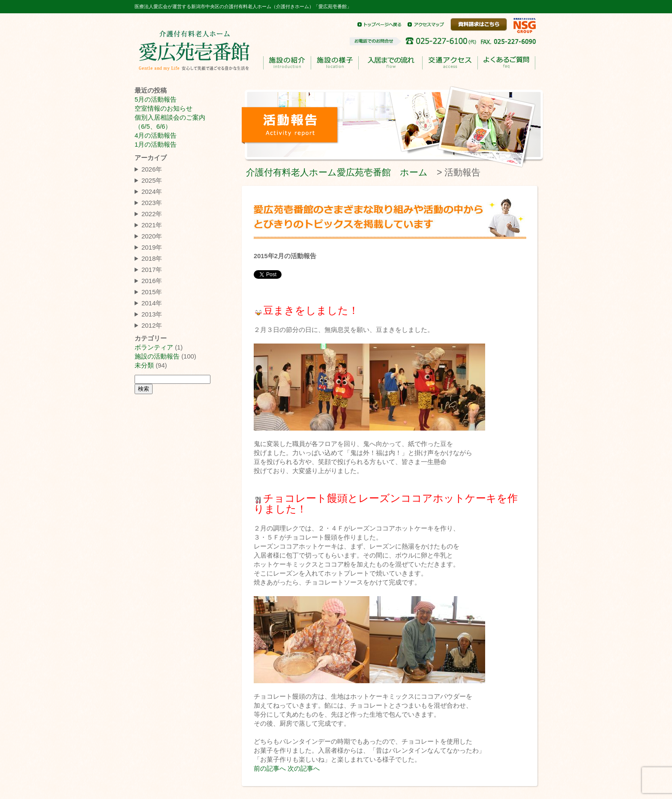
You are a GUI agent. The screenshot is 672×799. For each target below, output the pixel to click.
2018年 (152, 258)
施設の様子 (334, 63)
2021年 (152, 225)
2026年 (152, 169)
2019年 (152, 247)
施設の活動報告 (157, 356)
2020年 (152, 236)
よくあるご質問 (506, 63)
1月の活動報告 (156, 145)
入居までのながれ (390, 63)
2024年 (152, 191)
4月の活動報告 (156, 136)
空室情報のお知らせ (163, 109)
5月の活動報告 (156, 99)
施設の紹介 (287, 63)
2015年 (152, 292)
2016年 (152, 281)
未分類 (144, 365)
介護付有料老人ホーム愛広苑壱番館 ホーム (337, 172)
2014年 (152, 303)
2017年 (152, 270)
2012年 (152, 325)
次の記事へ (304, 769)
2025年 (152, 180)
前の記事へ (270, 769)
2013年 (152, 314)
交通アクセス (450, 63)
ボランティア (154, 347)
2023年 (152, 203)
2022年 (152, 214)
